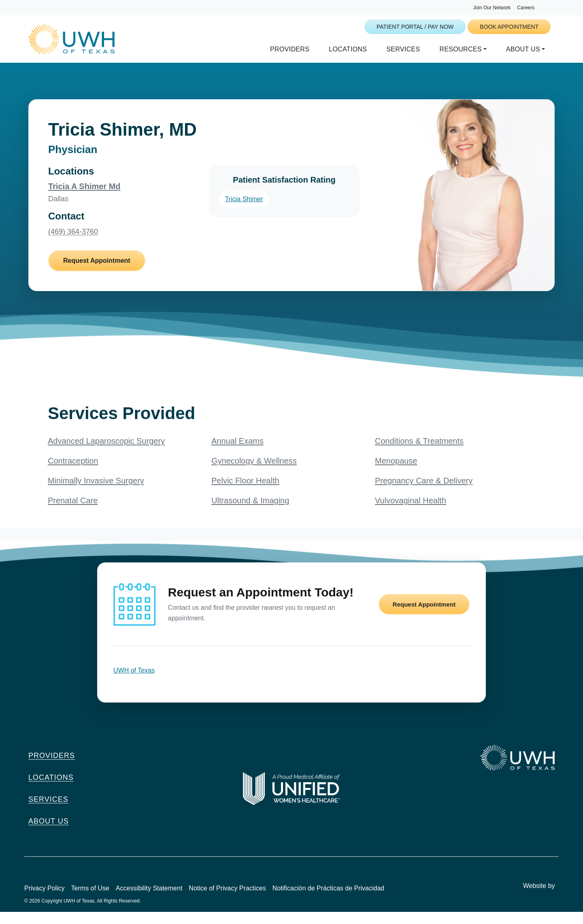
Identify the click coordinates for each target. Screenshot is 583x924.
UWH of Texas (134, 682)
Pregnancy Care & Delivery (424, 493)
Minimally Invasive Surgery (96, 493)
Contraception (73, 473)
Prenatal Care (73, 513)
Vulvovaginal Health (411, 513)
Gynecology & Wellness (254, 473)
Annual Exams (237, 453)
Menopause (396, 473)
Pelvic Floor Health (245, 493)
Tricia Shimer (244, 211)
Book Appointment (509, 27)
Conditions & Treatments (419, 453)
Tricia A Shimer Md (84, 198)
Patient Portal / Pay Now (415, 27)
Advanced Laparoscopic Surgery (106, 453)
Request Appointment (97, 273)
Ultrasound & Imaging (250, 513)
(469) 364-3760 (73, 244)
